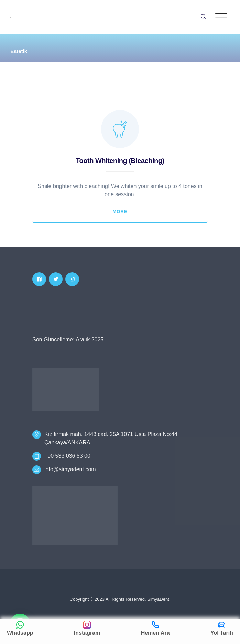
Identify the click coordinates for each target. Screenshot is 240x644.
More (120, 212)
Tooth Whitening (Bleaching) (120, 161)
